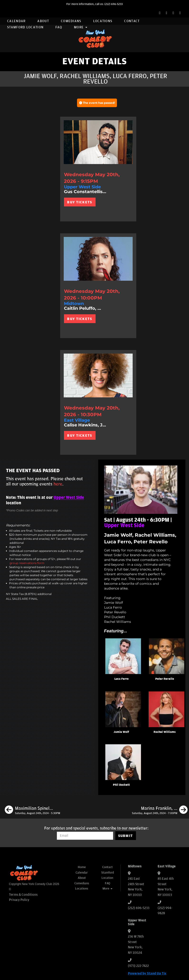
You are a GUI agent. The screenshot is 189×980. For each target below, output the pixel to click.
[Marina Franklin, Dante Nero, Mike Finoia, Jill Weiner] (160, 810)
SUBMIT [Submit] (126, 836)
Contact (132, 21)
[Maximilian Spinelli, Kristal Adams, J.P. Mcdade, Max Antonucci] (32, 810)
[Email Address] (85, 836)
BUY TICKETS (80, 202)
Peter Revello (165, 679)
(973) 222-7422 (138, 966)
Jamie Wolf (121, 732)
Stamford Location (25, 27)
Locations (103, 21)
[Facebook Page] (160, 13)
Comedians (71, 21)
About (43, 21)
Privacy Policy (19, 900)
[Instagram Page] (173, 13)
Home (82, 867)
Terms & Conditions (23, 895)
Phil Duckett (121, 785)
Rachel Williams (165, 732)
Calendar (16, 21)
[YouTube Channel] (180, 13)
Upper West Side (69, 498)
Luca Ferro (121, 679)
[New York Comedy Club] (95, 38)
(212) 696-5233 (114, 4)
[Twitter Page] (167, 13)
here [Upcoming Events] (58, 484)
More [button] (81, 27)
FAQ (59, 27)
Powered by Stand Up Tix (147, 973)
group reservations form (27, 563)
